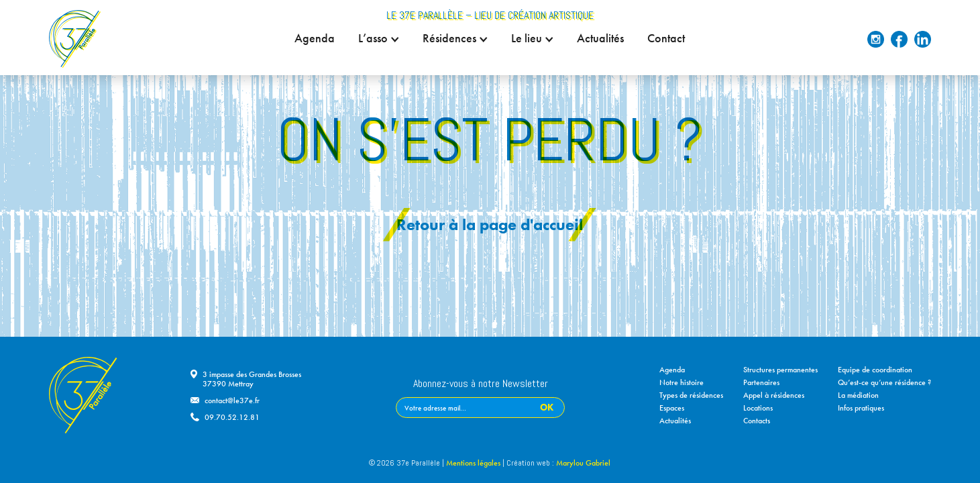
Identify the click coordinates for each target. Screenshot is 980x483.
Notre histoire (682, 382)
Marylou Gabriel (583, 463)
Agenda (315, 38)
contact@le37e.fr (232, 400)
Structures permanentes (780, 370)
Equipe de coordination (875, 370)
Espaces (672, 408)
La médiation (858, 395)
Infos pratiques (861, 408)
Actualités (601, 38)
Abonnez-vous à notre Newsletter (481, 384)
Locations (758, 408)
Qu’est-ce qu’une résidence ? (884, 382)
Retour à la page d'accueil (490, 224)
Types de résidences (691, 395)
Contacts (757, 421)
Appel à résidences (774, 395)
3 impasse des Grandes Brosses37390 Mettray (252, 379)
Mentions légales (473, 463)
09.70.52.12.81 (232, 417)
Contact (667, 38)
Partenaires (761, 382)
